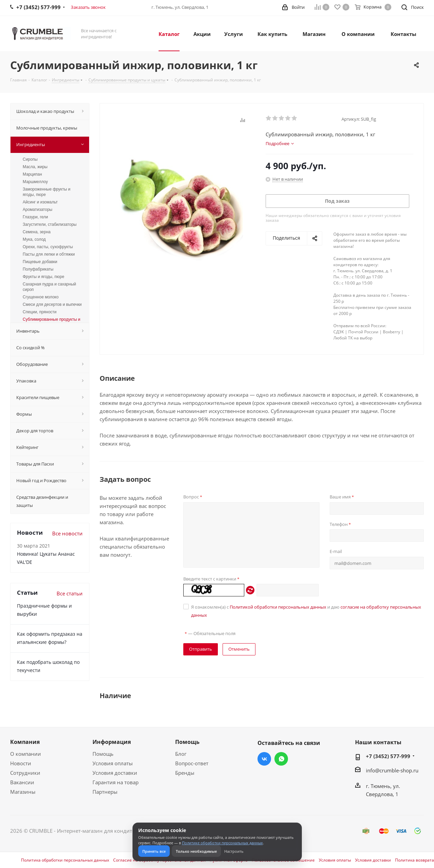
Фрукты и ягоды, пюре (44, 277)
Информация (112, 742)
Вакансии (22, 782)
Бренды (185, 773)
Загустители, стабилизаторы (50, 224)
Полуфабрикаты (38, 269)
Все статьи (70, 593)
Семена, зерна (37, 232)
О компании (26, 754)
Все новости (67, 533)
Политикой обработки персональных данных (278, 607)
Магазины (23, 792)
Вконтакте (264, 759)
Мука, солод (34, 239)
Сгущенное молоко (41, 297)
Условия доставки (115, 773)
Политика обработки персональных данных (65, 860)
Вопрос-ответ (192, 763)
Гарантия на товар (116, 782)
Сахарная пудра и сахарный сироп (49, 287)
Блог (181, 754)
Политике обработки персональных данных (222, 843)
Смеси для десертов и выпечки (52, 304)
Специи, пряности (40, 312)
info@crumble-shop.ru (392, 770)
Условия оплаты (113, 763)
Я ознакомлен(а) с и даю (306, 611)
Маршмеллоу (35, 182)
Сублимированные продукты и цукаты (51, 322)
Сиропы (30, 159)
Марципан (32, 174)
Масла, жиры (35, 167)
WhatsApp (281, 759)
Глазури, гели (35, 217)
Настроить (234, 851)
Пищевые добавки (40, 262)
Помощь (103, 754)
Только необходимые (196, 851)
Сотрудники (25, 773)
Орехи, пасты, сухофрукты (48, 247)
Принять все (154, 851)
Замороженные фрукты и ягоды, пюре (47, 192)
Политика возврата (415, 860)
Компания (25, 742)
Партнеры (105, 792)
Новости (21, 763)
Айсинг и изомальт (40, 202)
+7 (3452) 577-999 (388, 756)
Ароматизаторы (37, 210)
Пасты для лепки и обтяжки (49, 254)
